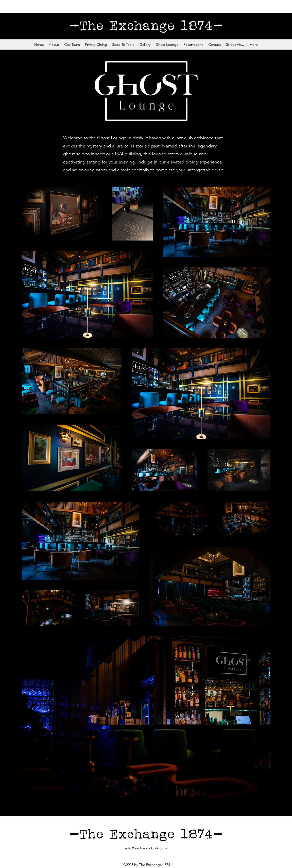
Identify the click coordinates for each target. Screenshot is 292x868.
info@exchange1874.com (146, 848)
